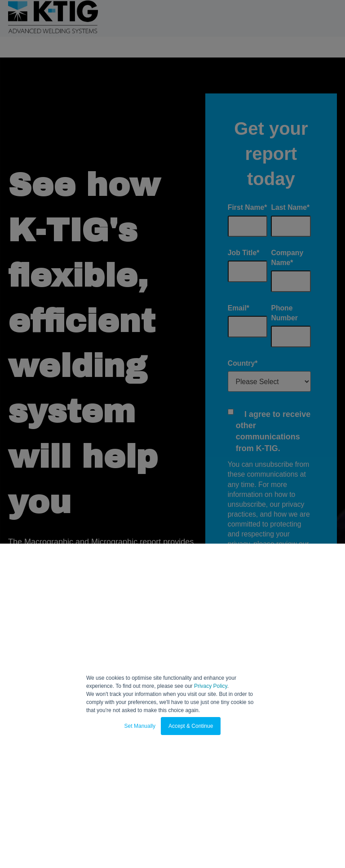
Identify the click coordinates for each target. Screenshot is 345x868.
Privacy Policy (211, 686)
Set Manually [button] (140, 726)
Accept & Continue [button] (191, 726)
